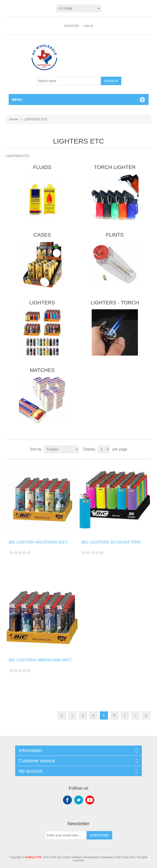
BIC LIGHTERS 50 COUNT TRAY (111, 542)
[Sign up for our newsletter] (66, 835)
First (62, 715)
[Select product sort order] (62, 449)
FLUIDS (42, 167)
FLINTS (115, 235)
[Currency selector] (79, 8)
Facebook (67, 800)
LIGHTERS (42, 303)
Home (14, 119)
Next (135, 715)
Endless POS (33, 857)
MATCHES (42, 370)
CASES (42, 235)
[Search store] (68, 81)
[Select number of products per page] (104, 449)
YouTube (90, 800)
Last (146, 715)
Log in (88, 26)
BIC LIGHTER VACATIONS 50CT (38, 542)
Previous (72, 715)
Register (71, 26)
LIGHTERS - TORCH (115, 303)
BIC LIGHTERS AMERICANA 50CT (40, 660)
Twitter (79, 800)
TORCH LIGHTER (115, 167)
